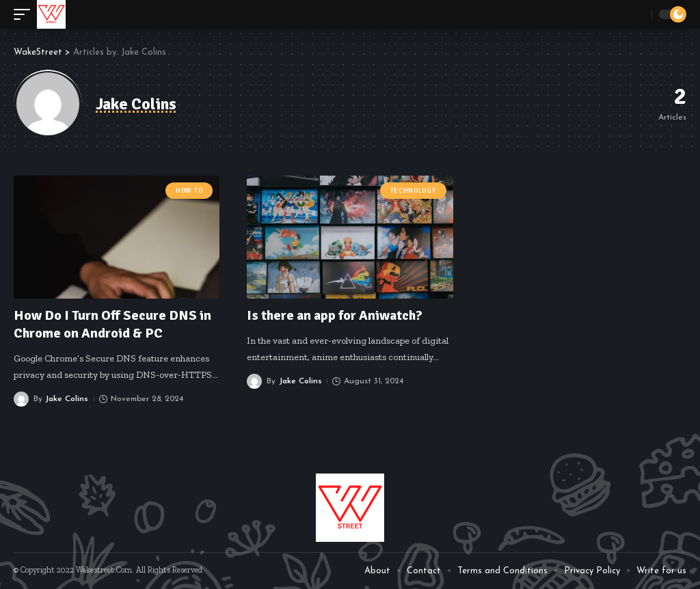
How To (189, 191)
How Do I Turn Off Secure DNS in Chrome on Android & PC (112, 324)
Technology (413, 191)
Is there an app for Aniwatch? (335, 315)
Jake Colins (67, 399)
